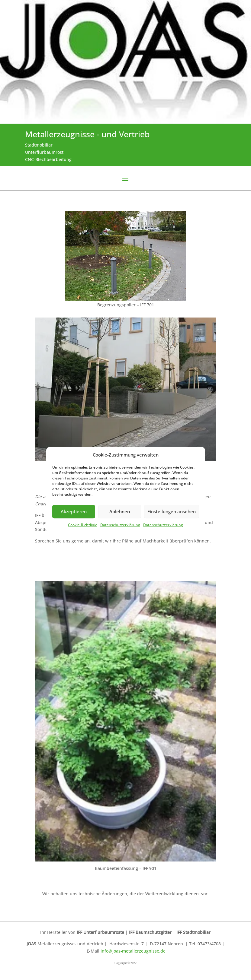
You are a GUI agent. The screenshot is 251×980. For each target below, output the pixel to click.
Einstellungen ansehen (172, 512)
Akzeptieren (74, 512)
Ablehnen (120, 512)
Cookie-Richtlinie (83, 525)
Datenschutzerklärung (120, 525)
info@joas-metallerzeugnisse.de (133, 951)
